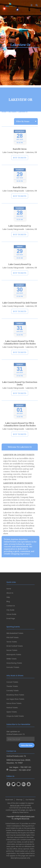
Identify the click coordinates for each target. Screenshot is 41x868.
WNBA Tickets (11, 659)
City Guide (10, 610)
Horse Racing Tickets (14, 663)
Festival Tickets (12, 708)
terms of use (15, 805)
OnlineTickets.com (27, 816)
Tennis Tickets (12, 642)
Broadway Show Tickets (15, 695)
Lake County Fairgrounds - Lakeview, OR (20, 159)
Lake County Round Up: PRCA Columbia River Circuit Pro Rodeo (20, 431)
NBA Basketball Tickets (15, 633)
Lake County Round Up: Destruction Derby (20, 390)
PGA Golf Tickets (13, 637)
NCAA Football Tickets (15, 646)
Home (9, 589)
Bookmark (9, 800)
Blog (8, 601)
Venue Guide (11, 614)
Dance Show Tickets (14, 703)
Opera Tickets (12, 712)
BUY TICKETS (20, 164)
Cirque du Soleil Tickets (15, 716)
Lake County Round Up (20, 233)
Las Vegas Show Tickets (15, 699)
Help (8, 597)
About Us (10, 593)
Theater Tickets (12, 686)
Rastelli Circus (20, 156)
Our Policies (30, 800)
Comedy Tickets (13, 691)
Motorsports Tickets (14, 655)
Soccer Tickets (12, 650)
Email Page (11, 618)
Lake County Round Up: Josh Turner (20, 309)
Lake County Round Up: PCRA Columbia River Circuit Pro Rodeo (20, 349)
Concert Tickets (12, 682)
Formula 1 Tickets (13, 667)
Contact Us (11, 606)
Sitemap (19, 800)
